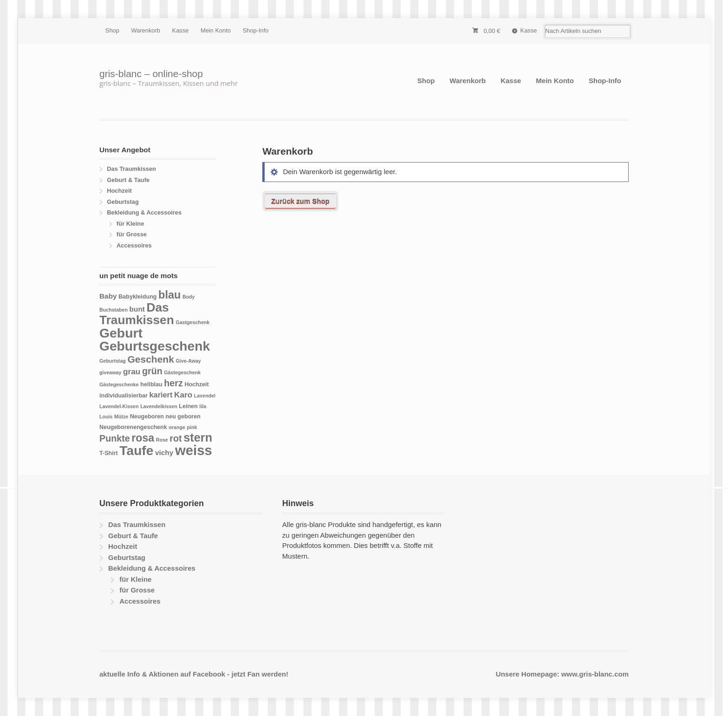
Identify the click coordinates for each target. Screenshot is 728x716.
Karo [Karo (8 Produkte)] (183, 395)
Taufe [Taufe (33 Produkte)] (136, 450)
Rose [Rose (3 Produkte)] (162, 440)
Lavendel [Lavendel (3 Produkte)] (205, 396)
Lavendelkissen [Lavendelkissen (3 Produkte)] (159, 406)
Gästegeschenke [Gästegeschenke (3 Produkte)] (119, 384)
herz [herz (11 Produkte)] (173, 383)
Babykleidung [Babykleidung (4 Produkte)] (137, 297)
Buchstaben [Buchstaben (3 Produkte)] (114, 310)
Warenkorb (146, 30)
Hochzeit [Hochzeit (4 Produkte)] (196, 384)
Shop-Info (256, 30)
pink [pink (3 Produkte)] (192, 427)
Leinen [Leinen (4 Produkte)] (188, 406)
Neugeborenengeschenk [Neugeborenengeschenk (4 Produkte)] (133, 427)
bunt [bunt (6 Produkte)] (137, 309)
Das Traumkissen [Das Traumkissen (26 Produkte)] (137, 314)
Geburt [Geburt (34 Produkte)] (121, 333)
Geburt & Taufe (128, 180)
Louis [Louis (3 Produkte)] (106, 417)
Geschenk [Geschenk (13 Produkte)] (150, 359)
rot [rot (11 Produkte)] (175, 438)
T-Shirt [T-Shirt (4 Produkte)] (109, 453)
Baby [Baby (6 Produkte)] (108, 296)
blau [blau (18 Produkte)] (169, 295)
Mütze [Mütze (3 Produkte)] (121, 417)
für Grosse (132, 234)
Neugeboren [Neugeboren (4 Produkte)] (147, 417)
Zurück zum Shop (300, 201)
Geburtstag (123, 202)
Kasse (181, 30)
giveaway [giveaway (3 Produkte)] (110, 372)
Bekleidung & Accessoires (144, 212)
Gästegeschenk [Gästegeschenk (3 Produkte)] (182, 372)
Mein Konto (216, 30)
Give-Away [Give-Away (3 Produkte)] (188, 361)
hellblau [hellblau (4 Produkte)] (151, 384)
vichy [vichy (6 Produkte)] (164, 452)
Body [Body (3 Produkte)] (189, 297)
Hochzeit (119, 191)
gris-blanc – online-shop (151, 74)
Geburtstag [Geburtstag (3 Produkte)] (113, 361)
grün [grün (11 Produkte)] (152, 371)
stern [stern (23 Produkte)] (198, 437)
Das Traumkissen (131, 169)
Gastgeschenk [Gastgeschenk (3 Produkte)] (192, 322)
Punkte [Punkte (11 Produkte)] (115, 438)
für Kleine (130, 224)
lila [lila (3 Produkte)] (203, 406)
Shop (112, 30)
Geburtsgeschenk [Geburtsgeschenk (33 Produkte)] (155, 346)
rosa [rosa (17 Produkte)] (143, 438)
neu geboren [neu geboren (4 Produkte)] (183, 417)
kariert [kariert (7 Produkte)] (161, 395)
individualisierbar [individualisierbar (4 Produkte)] (123, 396)
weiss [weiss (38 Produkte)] (194, 450)
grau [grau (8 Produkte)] (132, 371)
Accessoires (134, 245)
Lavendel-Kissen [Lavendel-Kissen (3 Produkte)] (119, 406)
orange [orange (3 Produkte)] (177, 427)
